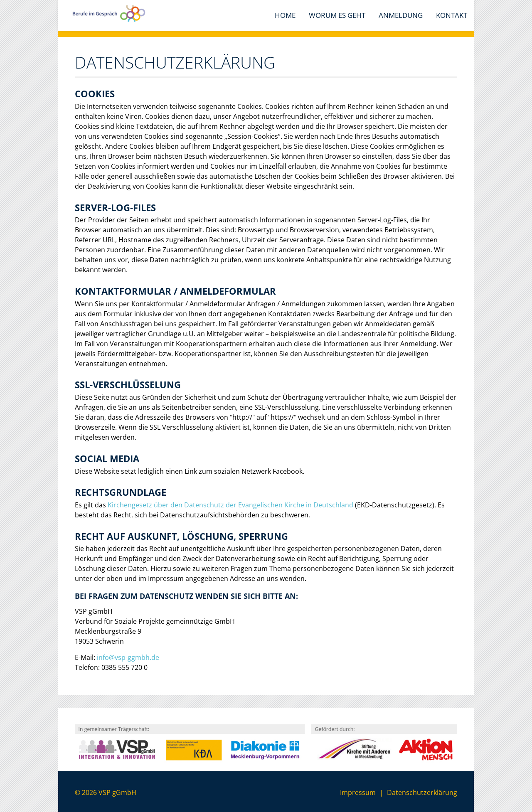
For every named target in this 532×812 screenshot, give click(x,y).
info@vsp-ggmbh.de (128, 657)
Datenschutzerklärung (422, 792)
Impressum (358, 792)
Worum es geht (337, 15)
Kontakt (452, 15)
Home (285, 15)
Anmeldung (401, 15)
